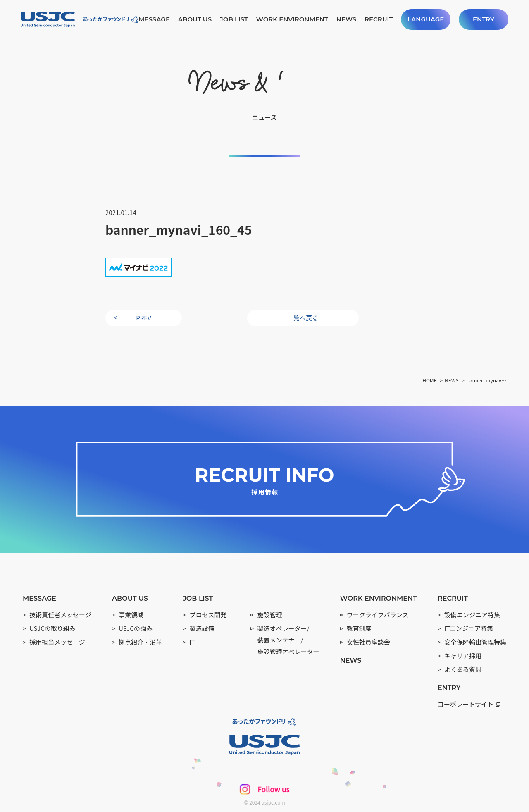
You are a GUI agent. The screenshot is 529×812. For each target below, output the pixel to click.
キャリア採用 (463, 656)
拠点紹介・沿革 (140, 642)
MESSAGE (154, 19)
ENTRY (484, 19)
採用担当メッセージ (57, 642)
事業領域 (131, 615)
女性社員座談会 (368, 642)
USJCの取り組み (52, 628)
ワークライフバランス (378, 615)
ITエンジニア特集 (469, 628)
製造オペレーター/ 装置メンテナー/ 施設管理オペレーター (288, 640)
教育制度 (359, 628)
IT (192, 642)
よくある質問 (463, 669)
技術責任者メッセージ (60, 615)
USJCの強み (136, 628)
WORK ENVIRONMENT (292, 19)
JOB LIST (234, 19)
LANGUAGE (426, 19)
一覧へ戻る (303, 318)
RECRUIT (379, 19)
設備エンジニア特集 (472, 615)
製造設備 (202, 628)
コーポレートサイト (469, 704)
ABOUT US (195, 19)
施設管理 (269, 615)
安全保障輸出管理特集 (475, 642)
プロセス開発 (208, 615)
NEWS (346, 19)
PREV (143, 318)
